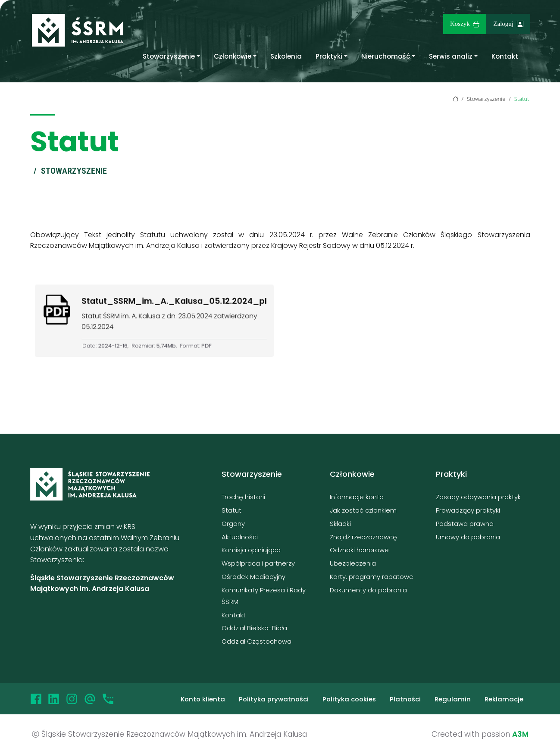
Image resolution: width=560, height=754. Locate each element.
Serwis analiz (451, 56)
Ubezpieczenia (353, 563)
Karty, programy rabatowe (372, 577)
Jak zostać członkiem (363, 510)
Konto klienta (203, 699)
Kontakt (505, 56)
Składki (340, 524)
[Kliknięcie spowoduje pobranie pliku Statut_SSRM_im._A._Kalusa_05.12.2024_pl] (154, 320)
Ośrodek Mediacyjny (253, 577)
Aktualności (240, 537)
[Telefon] (108, 699)
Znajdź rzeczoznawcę (363, 537)
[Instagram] (72, 699)
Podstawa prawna (465, 524)
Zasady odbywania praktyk (478, 497)
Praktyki (329, 56)
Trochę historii (243, 497)
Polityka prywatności (274, 699)
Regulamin (453, 699)
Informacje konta (357, 497)
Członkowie (233, 56)
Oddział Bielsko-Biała (254, 628)
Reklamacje (504, 699)
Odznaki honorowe (359, 550)
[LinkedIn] (54, 699)
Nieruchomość (386, 56)
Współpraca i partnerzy (258, 563)
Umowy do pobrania (468, 537)
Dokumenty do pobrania (368, 590)
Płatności (405, 699)
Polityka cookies (349, 699)
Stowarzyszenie (169, 56)
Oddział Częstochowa (257, 641)
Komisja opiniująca (251, 550)
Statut (232, 510)
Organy (233, 524)
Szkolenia (286, 56)
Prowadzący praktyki (468, 510)
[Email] (90, 699)
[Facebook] (36, 699)
